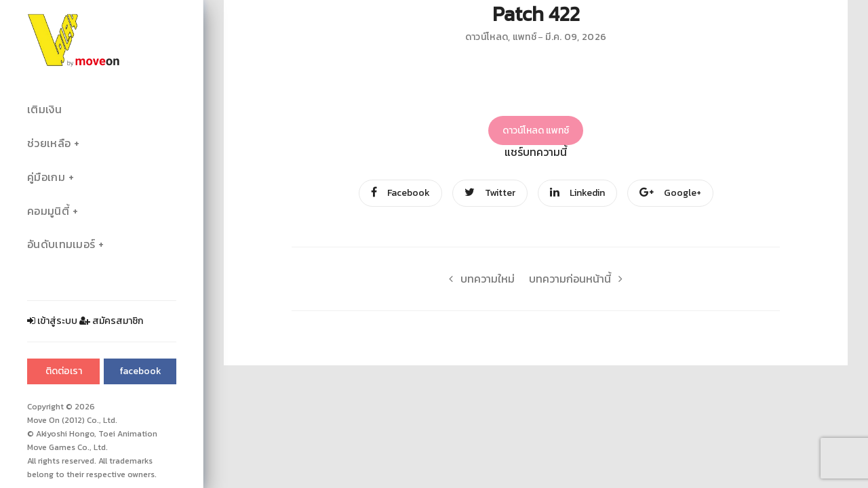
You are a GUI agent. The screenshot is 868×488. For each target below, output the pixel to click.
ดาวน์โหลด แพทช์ (536, 130)
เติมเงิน (44, 109)
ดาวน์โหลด (487, 37)
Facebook (400, 193)
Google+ (670, 193)
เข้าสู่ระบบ (52, 321)
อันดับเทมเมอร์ (61, 244)
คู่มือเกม (46, 177)
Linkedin (577, 193)
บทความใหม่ (478, 279)
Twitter (490, 193)
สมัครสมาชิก (111, 321)
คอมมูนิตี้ (48, 211)
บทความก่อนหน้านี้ (579, 279)
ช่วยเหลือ (49, 143)
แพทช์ (525, 37)
